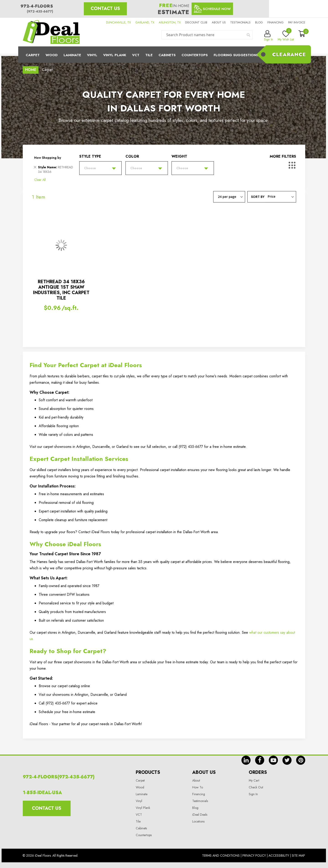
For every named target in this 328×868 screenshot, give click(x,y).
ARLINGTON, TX (170, 22)
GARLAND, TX (145, 22)
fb (260, 760)
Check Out (256, 787)
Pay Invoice (297, 22)
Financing (275, 22)
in (246, 760)
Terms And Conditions (221, 855)
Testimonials (240, 22)
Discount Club (196, 22)
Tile (149, 55)
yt (273, 760)
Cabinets (167, 55)
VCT (139, 815)
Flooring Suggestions (236, 55)
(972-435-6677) (40, 11)
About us (219, 22)
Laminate (72, 55)
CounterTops (195, 55)
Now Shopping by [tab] (48, 158)
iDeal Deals (200, 815)
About (196, 780)
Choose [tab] (90, 168)
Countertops (144, 835)
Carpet (33, 55)
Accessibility (279, 855)
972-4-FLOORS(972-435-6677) (59, 777)
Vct (136, 55)
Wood (52, 55)
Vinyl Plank (115, 55)
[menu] (164, 55)
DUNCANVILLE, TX (118, 22)
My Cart (254, 780)
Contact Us (105, 9)
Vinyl (92, 55)
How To (198, 787)
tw (287, 760)
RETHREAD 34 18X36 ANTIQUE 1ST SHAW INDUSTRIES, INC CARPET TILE (61, 290)
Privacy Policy (254, 855)
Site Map (298, 855)
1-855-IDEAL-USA (42, 793)
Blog (259, 22)
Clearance (289, 54)
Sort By (258, 197)
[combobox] (207, 35)
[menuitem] (164, 55)
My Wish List (286, 36)
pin (301, 760)
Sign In (253, 794)
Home (31, 70)
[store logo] (51, 32)
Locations (198, 821)
